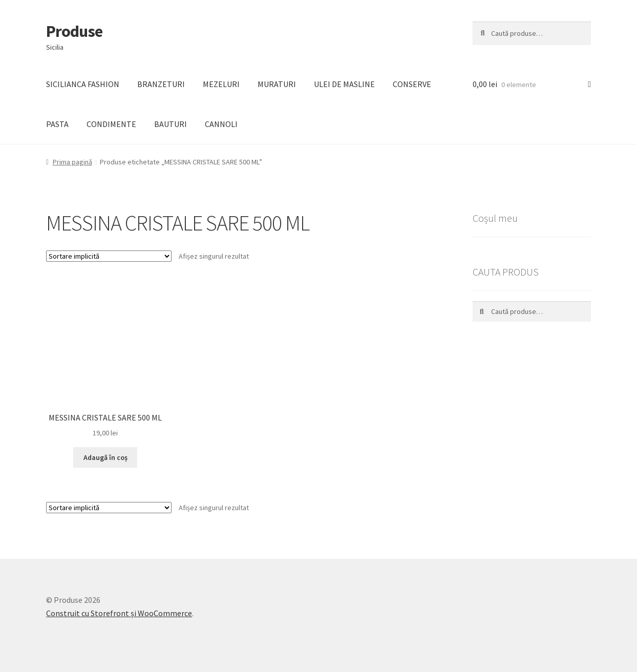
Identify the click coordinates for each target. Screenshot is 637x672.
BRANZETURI (161, 84)
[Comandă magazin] (109, 256)
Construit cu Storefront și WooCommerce (119, 613)
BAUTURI (171, 124)
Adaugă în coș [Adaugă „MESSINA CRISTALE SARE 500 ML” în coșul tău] (105, 457)
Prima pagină (72, 162)
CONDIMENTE (111, 124)
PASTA (57, 124)
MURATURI (277, 84)
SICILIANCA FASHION (83, 84)
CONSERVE (412, 84)
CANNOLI (221, 124)
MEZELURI (221, 84)
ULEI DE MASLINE (344, 84)
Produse (74, 31)
